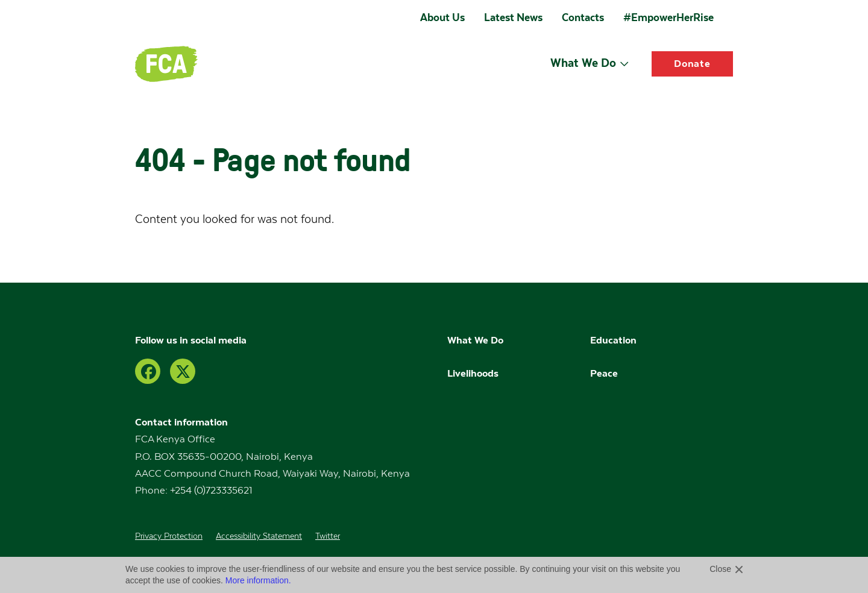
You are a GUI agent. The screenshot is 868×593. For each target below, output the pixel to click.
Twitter (328, 536)
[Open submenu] (624, 64)
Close (720, 569)
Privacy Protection (169, 536)
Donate (693, 64)
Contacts (583, 17)
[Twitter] (183, 371)
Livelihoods (473, 373)
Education (615, 340)
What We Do (583, 63)
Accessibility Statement (259, 536)
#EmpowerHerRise (668, 17)
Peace (604, 373)
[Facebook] (148, 371)
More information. (258, 580)
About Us (442, 17)
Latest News (513, 17)
